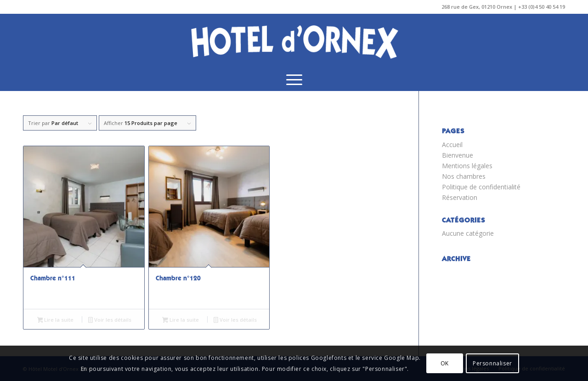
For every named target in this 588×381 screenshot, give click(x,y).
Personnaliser (492, 363)
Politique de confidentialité (481, 187)
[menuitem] (294, 80)
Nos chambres (464, 176)
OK (445, 363)
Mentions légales (467, 166)
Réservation (460, 197)
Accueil (452, 145)
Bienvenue (458, 155)
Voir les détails (110, 320)
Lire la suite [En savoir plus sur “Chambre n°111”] (56, 320)
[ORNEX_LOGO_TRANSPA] (294, 41)
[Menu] (294, 80)
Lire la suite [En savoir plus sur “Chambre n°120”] (181, 320)
